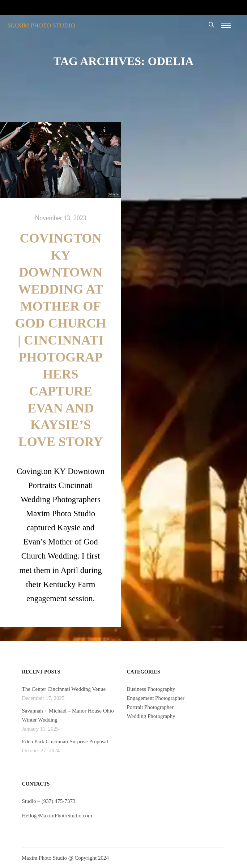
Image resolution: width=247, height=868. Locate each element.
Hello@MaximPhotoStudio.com (57, 816)
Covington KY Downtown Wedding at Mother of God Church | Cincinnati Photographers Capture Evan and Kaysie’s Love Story (61, 340)
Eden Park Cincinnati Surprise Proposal (65, 741)
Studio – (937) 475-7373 (49, 801)
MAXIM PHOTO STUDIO (41, 25)
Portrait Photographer (150, 707)
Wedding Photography (151, 716)
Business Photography (151, 689)
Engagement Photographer (156, 698)
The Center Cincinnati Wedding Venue (64, 689)
